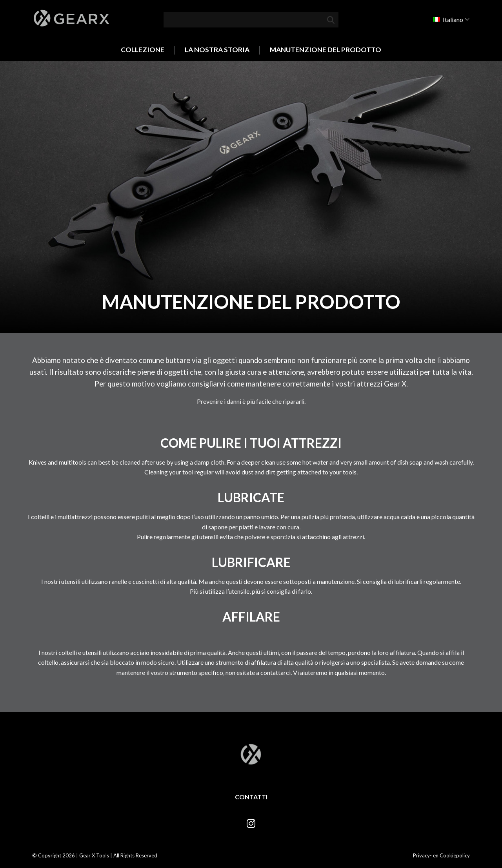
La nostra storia (217, 50)
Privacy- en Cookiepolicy (441, 855)
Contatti (251, 797)
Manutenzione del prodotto (326, 50)
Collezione (143, 50)
